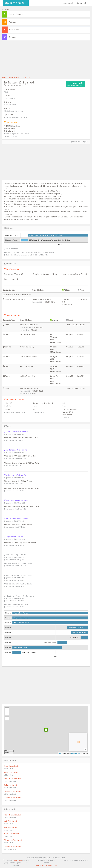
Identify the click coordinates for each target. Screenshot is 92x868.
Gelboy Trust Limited (11, 772)
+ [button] (7, 709)
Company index (82, 3)
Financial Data (14, 30)
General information (16, 14)
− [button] (7, 713)
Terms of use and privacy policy (46, 865)
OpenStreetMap (76, 753)
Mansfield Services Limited (13, 779)
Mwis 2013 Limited (10, 821)
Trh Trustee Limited (10, 785)
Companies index (14, 78)
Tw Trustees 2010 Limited (13, 791)
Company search (67, 3)
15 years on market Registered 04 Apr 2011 (75, 84)
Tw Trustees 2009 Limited (13, 798)
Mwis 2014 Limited (10, 827)
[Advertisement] (46, 60)
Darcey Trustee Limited (12, 766)
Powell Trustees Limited (12, 834)
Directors (12, 37)
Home (4, 78)
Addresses (13, 22)
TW (25, 78)
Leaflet (61, 753)
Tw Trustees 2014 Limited (13, 847)
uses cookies (17, 860)
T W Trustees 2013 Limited (13, 840)
